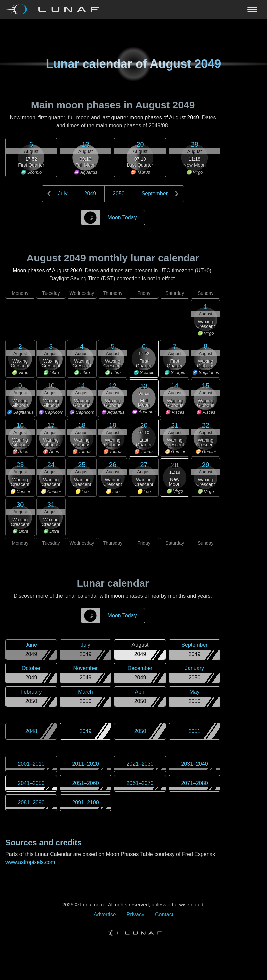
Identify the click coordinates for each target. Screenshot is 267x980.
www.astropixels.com (30, 862)
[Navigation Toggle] (133, 9)
